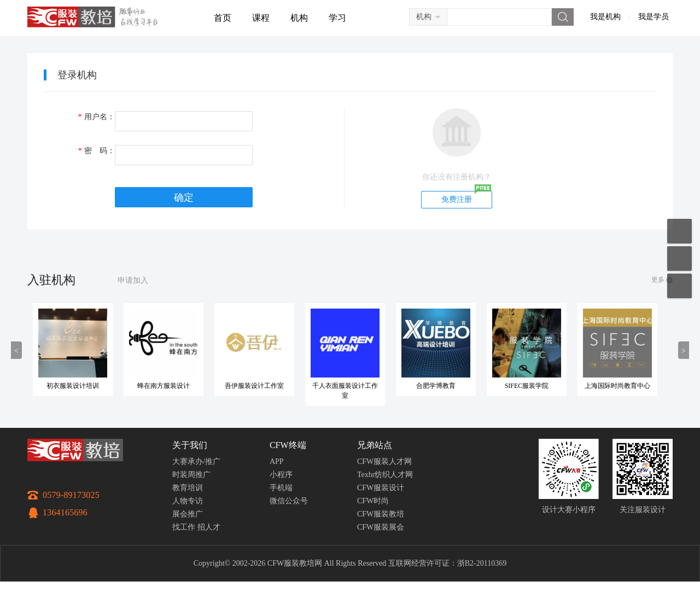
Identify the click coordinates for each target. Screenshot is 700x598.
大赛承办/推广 (196, 461)
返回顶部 (679, 286)
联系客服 (679, 259)
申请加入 (133, 280)
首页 (223, 18)
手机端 (281, 488)
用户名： (96, 117)
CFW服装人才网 (384, 461)
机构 (299, 18)
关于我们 (190, 445)
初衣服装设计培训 (73, 386)
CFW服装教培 (381, 514)
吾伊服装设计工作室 (254, 386)
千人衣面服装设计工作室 (345, 391)
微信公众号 (289, 501)
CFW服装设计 (381, 488)
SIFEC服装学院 (527, 386)
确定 (184, 198)
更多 (658, 280)
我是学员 (654, 17)
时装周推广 (191, 475)
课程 (261, 18)
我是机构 (605, 17)
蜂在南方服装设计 (164, 386)
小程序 (281, 475)
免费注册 (457, 199)
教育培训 (188, 488)
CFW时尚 (373, 501)
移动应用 (679, 231)
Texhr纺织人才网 (385, 475)
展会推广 (188, 514)
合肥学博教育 (436, 386)
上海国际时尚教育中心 (617, 386)
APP (277, 461)
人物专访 (188, 501)
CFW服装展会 (381, 527)
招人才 (209, 527)
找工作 (184, 527)
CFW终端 (288, 445)
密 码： (96, 151)
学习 (337, 18)
